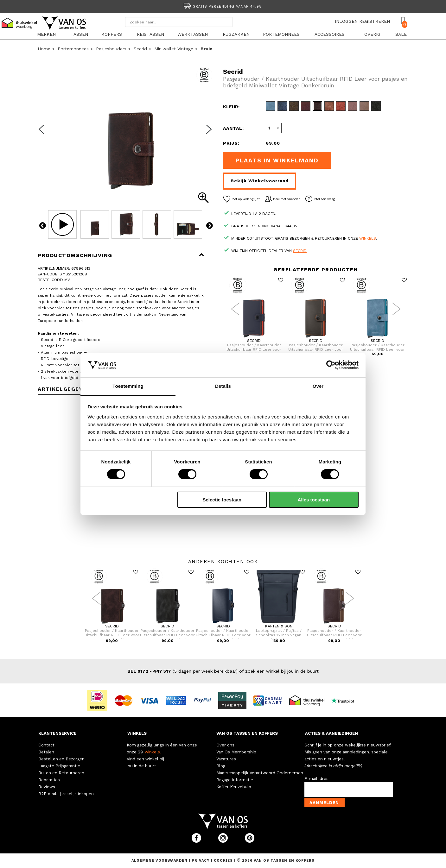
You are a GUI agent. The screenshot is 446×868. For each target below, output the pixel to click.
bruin (207, 49)
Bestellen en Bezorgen (61, 759)
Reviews (47, 787)
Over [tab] (318, 386)
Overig (372, 34)
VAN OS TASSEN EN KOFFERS (247, 733)
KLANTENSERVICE (57, 733)
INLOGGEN (346, 21)
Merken (46, 34)
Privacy (201, 861)
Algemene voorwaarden (160, 861)
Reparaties (49, 780)
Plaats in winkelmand (277, 160)
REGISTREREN (375, 21)
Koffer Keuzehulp (234, 787)
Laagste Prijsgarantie (59, 766)
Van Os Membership (236, 752)
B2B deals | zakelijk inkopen (66, 794)
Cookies (223, 861)
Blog (221, 766)
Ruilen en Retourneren (61, 773)
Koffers (112, 34)
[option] (223, 6)
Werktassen (193, 34)
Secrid (140, 49)
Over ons (225, 745)
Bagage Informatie (235, 780)
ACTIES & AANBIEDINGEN (331, 733)
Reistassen (150, 34)
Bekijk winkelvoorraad (260, 181)
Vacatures (226, 759)
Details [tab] (223, 386)
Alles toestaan (314, 500)
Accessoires (330, 34)
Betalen (46, 752)
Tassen (79, 34)
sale (401, 34)
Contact (46, 745)
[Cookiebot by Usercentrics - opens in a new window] (331, 365)
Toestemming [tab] (128, 386)
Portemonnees (281, 34)
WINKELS (137, 733)
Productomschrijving (121, 255)
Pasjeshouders (111, 49)
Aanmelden (324, 803)
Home (44, 49)
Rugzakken (236, 34)
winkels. (153, 752)
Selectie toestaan (222, 500)
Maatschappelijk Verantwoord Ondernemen (260, 773)
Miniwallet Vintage (174, 49)
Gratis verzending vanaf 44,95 (222, 6)
